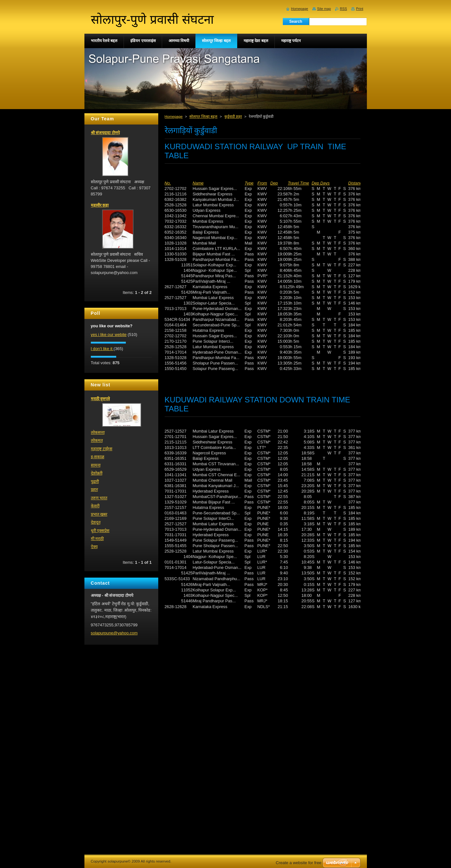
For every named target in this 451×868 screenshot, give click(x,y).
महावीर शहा (100, 205)
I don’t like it (102, 349)
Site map (324, 9)
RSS (343, 9)
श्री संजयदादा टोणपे (105, 133)
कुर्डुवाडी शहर (233, 116)
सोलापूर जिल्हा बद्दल (203, 116)
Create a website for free (299, 863)
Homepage (174, 116)
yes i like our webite (109, 335)
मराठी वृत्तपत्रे (100, 399)
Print (360, 9)
